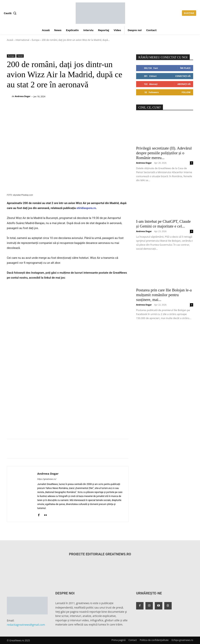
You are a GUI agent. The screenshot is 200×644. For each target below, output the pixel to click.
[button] (11, 13)
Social (20, 56)
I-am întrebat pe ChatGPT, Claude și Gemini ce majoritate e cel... (163, 224)
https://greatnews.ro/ (47, 479)
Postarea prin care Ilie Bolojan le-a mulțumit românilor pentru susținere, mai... (164, 295)
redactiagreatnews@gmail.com (26, 625)
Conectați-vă (183, 76)
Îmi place (185, 68)
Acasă (10, 40)
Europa (36, 40)
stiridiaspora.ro (86, 208)
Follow (186, 92)
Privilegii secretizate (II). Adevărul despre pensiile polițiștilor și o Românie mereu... (164, 153)
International (22, 40)
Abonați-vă (184, 84)
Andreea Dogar (23, 96)
